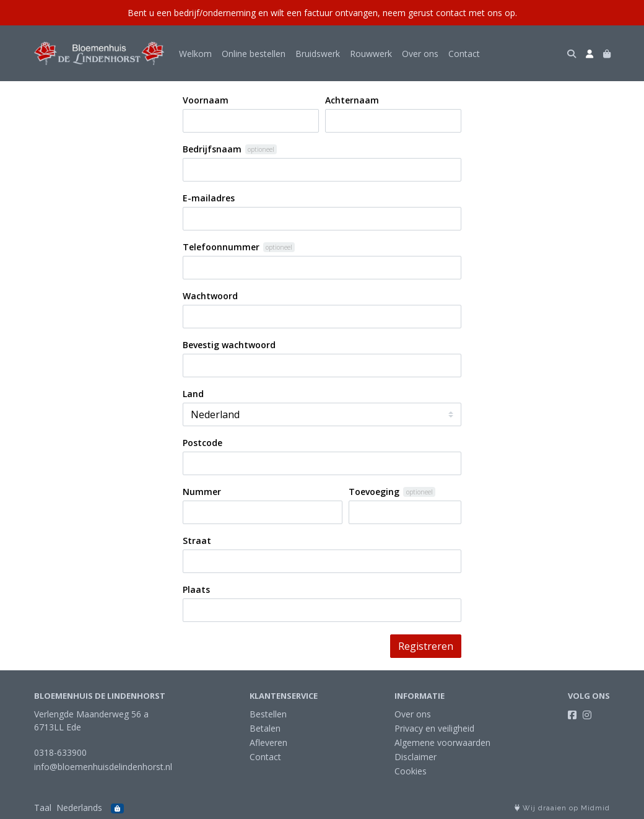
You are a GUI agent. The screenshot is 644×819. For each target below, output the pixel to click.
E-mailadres (209, 198)
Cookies (411, 771)
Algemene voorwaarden (442, 742)
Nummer (202, 492)
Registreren (426, 646)
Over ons (420, 54)
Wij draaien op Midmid (562, 808)
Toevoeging (374, 492)
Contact (464, 54)
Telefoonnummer (221, 247)
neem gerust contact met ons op (449, 13)
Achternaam (352, 100)
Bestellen (268, 714)
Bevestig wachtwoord (229, 345)
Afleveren (268, 742)
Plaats (196, 589)
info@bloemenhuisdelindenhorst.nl (103, 767)
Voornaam (206, 100)
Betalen (265, 728)
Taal (43, 808)
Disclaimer (416, 757)
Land (193, 394)
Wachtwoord (210, 296)
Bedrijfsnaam (212, 149)
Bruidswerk (318, 54)
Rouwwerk (371, 54)
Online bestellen (254, 54)
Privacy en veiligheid (434, 728)
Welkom (195, 54)
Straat (197, 541)
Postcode (202, 443)
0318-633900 (60, 752)
